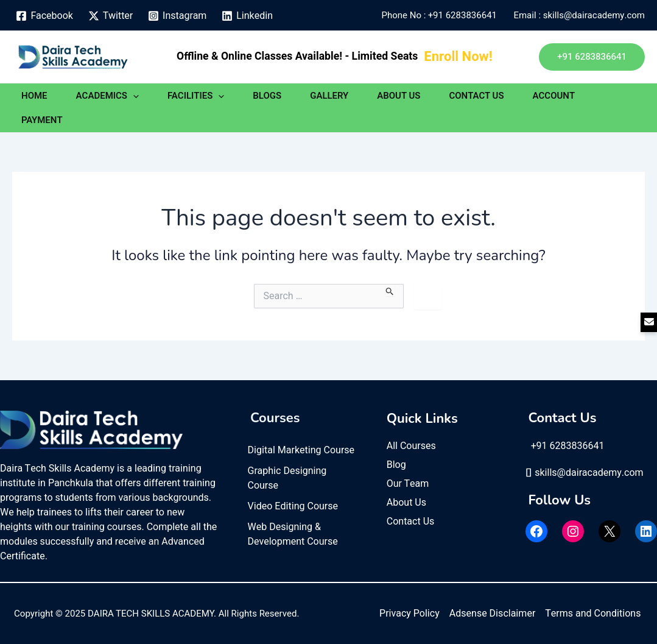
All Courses (411, 446)
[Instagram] (177, 16)
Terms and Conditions (593, 614)
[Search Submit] (390, 290)
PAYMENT (42, 120)
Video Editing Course (293, 506)
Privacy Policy (409, 614)
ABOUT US (399, 96)
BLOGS (267, 96)
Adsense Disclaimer (492, 614)
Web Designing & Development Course (293, 534)
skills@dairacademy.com (585, 473)
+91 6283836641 (465, 15)
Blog (396, 465)
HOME (34, 96)
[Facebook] (44, 16)
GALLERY (329, 96)
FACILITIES (196, 96)
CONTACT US (476, 96)
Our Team (408, 484)
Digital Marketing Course (301, 450)
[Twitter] (110, 16)
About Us (406, 503)
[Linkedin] (248, 16)
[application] (133, 96)
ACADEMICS (107, 96)
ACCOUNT (554, 96)
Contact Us (411, 522)
